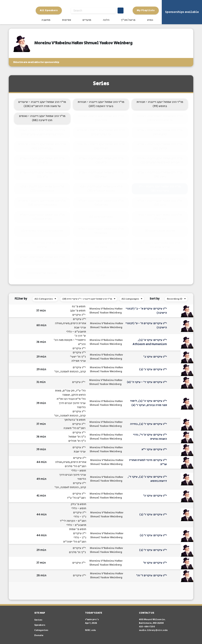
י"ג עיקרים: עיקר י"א (154, 449)
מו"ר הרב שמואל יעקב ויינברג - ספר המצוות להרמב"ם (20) (101, 189)
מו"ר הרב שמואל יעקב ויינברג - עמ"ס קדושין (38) (160, 146)
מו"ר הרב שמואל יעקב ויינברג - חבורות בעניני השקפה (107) (101, 104)
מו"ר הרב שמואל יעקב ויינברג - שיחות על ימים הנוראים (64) (160, 118)
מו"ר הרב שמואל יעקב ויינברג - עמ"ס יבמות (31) (101, 175)
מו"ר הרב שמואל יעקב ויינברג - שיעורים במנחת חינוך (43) (42, 146)
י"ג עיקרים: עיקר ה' (155, 496)
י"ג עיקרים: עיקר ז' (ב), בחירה (148, 424)
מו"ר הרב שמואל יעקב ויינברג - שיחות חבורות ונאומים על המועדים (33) (160, 161)
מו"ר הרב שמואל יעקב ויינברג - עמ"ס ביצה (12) (160, 203)
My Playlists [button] (146, 10)
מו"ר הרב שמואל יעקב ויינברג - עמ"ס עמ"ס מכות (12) (42, 217)
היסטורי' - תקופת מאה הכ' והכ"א (70, 342)
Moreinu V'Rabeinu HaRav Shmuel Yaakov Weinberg (106, 311)
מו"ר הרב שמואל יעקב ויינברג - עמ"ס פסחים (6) (101, 231)
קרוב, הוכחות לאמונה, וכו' (70, 372)
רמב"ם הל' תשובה (74, 428)
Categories (41, 630)
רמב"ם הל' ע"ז (76, 498)
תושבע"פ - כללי (76, 332)
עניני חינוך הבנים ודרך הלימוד (72, 405)
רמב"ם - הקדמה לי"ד (73, 521)
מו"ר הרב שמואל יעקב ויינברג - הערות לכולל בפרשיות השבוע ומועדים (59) (42, 132)
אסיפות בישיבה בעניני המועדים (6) (42, 231)
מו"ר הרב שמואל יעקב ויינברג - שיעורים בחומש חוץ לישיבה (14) (42, 203)
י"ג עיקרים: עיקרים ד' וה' (152, 576)
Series (38, 620)
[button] (31, 311)
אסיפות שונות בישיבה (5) (160, 231)
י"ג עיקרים (79, 315)
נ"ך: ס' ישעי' (78, 357)
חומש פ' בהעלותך (75, 420)
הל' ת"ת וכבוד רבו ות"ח (71, 399)
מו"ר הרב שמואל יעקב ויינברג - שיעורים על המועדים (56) (101, 132)
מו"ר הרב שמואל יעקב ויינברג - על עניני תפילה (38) (101, 146)
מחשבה (46, 20)
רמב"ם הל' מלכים (76, 466)
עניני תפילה (79, 361)
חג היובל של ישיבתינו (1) (42, 273)
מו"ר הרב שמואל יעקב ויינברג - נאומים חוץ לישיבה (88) (42, 118)
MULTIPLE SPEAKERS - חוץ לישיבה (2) (160, 259)
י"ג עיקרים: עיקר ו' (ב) (153, 515)
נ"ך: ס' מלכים (77, 552)
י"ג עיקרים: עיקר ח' (155, 563)
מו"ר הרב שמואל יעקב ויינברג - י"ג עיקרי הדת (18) (160, 189)
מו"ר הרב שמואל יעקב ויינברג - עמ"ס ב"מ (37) (42, 161)
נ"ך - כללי (80, 517)
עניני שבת (80, 328)
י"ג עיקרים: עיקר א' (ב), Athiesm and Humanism (150, 342)
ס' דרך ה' (80, 336)
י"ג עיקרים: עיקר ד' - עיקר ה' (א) (147, 382)
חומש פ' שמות (78, 529)
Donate (39, 635)
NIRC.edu (90, 630)
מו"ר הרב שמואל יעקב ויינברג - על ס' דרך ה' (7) (160, 217)
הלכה (106, 20)
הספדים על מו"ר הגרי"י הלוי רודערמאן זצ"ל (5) (42, 245)
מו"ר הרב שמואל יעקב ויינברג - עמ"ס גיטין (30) (160, 175)
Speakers (40, 625)
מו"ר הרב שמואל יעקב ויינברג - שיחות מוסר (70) (101, 118)
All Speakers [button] (49, 10)
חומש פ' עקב (78, 311)
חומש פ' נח (79, 307)
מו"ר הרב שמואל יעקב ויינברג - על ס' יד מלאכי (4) (101, 245)
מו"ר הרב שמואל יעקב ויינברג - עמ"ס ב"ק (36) (101, 161)
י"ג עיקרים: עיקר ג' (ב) (153, 369)
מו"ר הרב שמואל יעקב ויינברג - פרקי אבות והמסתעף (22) (42, 189)
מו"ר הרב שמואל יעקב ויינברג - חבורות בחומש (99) (160, 104)
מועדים (87, 20)
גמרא (150, 20)
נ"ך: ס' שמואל (77, 437)
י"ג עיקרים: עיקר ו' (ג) (153, 535)
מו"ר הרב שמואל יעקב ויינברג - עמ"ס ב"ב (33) (42, 175)
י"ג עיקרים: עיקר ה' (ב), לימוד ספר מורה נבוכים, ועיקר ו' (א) (148, 403)
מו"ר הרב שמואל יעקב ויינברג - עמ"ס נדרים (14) (101, 203)
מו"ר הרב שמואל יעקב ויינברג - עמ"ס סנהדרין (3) (42, 259)
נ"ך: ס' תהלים (77, 441)
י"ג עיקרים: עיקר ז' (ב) (153, 550)
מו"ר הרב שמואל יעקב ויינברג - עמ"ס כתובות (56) (160, 132)
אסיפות (67, 20)
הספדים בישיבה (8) (101, 217)
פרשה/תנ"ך (128, 20)
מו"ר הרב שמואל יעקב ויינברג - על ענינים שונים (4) (160, 245)
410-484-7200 (147, 627)
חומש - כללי (79, 471)
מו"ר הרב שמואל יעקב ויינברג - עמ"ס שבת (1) (101, 273)
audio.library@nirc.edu (153, 630)
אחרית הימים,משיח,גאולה (70, 323)
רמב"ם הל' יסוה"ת (75, 542)
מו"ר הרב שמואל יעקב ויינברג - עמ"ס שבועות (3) (101, 259)
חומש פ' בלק (79, 504)
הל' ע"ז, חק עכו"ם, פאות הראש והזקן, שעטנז (70, 393)
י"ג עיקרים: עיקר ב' (155, 357)
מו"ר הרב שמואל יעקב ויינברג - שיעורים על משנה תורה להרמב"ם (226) (42, 104)
